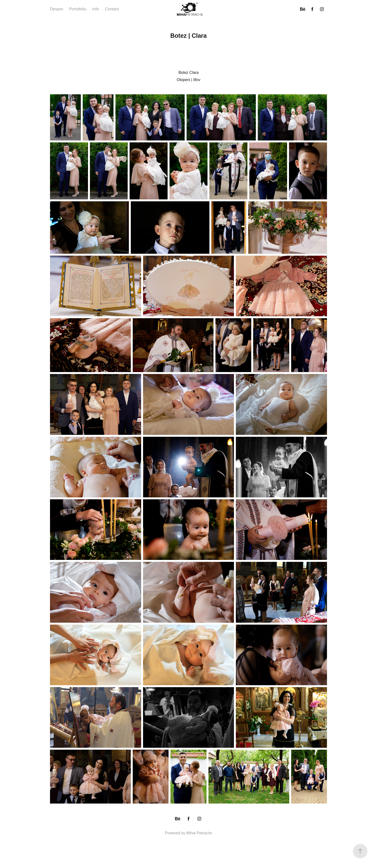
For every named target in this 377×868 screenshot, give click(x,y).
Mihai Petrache (199, 833)
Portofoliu (78, 9)
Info (96, 9)
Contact (112, 9)
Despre (57, 9)
